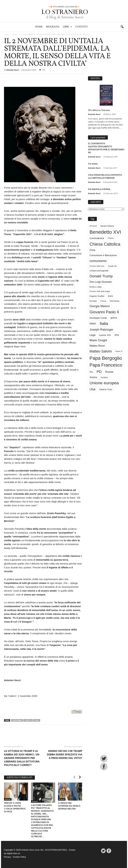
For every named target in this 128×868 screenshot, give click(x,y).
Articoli (15, 34)
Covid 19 (28, 720)
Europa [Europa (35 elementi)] (93, 301)
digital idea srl (13, 853)
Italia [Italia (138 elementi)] (104, 323)
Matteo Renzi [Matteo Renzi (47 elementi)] (97, 346)
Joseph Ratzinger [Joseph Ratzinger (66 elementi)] (101, 330)
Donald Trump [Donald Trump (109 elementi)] (101, 276)
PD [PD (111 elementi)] (99, 372)
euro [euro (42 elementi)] (110, 296)
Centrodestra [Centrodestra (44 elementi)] (97, 238)
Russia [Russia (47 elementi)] (109, 372)
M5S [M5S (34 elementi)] (117, 335)
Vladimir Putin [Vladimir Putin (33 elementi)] (106, 389)
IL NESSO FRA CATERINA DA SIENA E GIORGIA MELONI (69, 806)
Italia (37, 720)
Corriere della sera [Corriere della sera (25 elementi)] (97, 266)
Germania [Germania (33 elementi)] (115, 301)
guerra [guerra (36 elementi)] (114, 318)
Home (39, 27)
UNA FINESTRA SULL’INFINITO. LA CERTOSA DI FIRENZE (105, 176)
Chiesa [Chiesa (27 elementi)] (111, 238)
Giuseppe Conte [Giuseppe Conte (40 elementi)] (98, 318)
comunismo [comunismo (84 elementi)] (98, 261)
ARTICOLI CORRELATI (19, 778)
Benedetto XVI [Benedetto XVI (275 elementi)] (105, 232)
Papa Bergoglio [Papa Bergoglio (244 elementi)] (106, 358)
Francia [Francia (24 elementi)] (103, 301)
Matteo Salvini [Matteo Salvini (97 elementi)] (101, 351)
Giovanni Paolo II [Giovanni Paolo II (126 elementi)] (104, 312)
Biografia (53, 27)
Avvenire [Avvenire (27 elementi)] (93, 226)
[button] (122, 27)
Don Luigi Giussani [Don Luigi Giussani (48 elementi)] (101, 282)
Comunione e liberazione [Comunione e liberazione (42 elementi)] (103, 255)
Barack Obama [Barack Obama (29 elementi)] (107, 226)
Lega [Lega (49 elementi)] (92, 335)
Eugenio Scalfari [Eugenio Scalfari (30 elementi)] (97, 296)
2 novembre (17, 720)
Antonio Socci (13, 70)
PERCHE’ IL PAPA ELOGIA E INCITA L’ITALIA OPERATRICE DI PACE (15, 807)
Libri (67, 27)
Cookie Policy (19, 857)
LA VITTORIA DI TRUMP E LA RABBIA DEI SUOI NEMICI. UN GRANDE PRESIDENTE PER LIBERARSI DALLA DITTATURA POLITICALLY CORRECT (22, 758)
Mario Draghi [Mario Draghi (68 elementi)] (98, 340)
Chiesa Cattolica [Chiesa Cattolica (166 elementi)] (105, 244)
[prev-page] (74, 778)
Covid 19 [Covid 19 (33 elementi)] (112, 266)
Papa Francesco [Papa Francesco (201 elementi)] (106, 365)
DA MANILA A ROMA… (100, 189)
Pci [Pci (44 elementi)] (91, 372)
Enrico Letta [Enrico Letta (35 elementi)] (95, 287)
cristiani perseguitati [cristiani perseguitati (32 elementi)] (99, 271)
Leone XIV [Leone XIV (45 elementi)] (105, 335)
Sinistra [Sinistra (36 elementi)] (93, 377)
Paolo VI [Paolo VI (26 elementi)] (119, 351)
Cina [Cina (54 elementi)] (92, 250)
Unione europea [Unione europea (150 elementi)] (104, 383)
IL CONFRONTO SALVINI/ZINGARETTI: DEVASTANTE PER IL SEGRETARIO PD (106, 148)
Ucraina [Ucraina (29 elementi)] (104, 377)
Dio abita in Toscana (99, 110)
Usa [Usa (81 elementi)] (92, 389)
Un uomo (93, 164)
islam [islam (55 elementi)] (93, 323)
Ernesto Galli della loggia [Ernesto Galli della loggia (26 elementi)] (100, 291)
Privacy (7, 857)
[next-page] (80, 778)
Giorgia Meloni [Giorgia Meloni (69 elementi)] (100, 306)
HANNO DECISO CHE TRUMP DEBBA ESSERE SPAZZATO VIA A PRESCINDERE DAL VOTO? (64, 754)
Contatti (81, 27)
